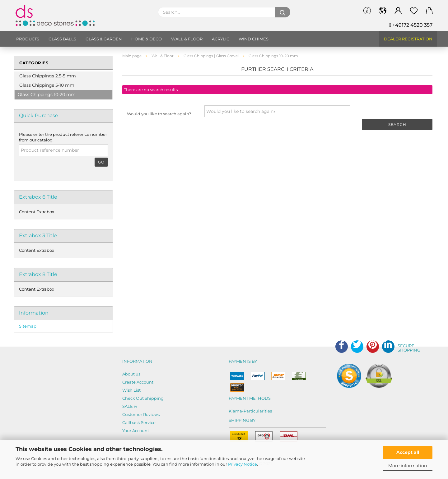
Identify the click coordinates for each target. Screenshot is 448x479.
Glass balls (62, 39)
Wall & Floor (187, 39)
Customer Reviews (141, 414)
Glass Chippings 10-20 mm (47, 94)
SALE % (130, 406)
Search (397, 124)
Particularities (258, 411)
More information (408, 466)
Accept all (408, 452)
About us (131, 374)
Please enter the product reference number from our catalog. (63, 137)
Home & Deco (147, 39)
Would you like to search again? (159, 114)
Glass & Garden (104, 39)
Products (28, 39)
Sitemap (28, 326)
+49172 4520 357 (411, 25)
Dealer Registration (408, 39)
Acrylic (221, 39)
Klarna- (236, 411)
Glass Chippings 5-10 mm (47, 85)
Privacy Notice (243, 464)
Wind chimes (254, 39)
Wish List (131, 390)
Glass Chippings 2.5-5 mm (48, 76)
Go (101, 162)
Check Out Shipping (143, 398)
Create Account (138, 382)
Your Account (136, 431)
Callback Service (139, 422)
